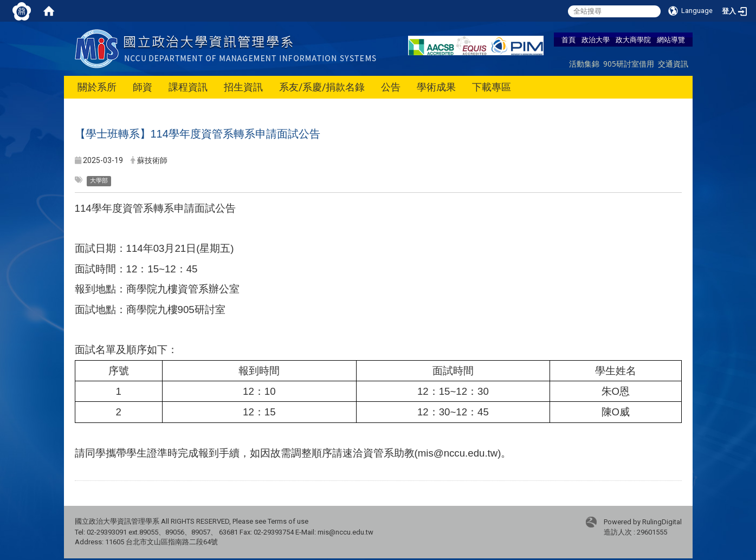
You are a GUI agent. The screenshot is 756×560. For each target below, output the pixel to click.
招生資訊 (243, 87)
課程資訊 (188, 87)
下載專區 (492, 87)
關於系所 (97, 87)
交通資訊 (673, 64)
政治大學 (596, 40)
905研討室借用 (629, 64)
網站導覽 (671, 40)
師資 (143, 87)
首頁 (568, 40)
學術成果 (436, 87)
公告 (391, 87)
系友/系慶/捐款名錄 (322, 87)
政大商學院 (633, 40)
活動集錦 (584, 64)
